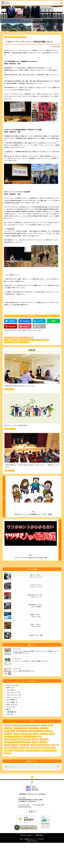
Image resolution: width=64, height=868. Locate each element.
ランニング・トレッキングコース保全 (40, 340)
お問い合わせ (39, 860)
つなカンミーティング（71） (14, 723)
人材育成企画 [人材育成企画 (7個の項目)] (35, 765)
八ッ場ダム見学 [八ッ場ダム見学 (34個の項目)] (43, 767)
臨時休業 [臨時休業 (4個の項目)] (7, 773)
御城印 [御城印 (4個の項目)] (53, 770)
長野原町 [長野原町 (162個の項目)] (53, 773)
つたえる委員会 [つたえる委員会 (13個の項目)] (8, 754)
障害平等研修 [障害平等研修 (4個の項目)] (8, 779)
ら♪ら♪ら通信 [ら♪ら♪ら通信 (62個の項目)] (8, 759)
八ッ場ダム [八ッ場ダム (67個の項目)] (35, 767)
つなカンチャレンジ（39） (13, 718)
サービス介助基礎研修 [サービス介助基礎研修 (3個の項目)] (26, 759)
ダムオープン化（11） (12, 730)
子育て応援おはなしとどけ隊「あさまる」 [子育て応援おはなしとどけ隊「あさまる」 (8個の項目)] (40, 770)
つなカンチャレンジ (9, 37)
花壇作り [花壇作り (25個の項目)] (22, 773)
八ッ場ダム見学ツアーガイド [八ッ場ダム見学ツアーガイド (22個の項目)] (11, 770)
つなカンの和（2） (11, 715)
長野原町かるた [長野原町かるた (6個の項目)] (8, 776)
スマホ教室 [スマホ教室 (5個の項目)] (36, 759)
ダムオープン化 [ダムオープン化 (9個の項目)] (44, 759)
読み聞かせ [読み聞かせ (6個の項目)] (47, 773)
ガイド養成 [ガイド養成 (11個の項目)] (16, 759)
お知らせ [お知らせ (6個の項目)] (51, 751)
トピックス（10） (11, 732)
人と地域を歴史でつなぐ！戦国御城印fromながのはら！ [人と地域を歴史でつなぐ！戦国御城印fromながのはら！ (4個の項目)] (17, 765)
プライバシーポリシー (27, 860)
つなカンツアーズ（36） (13, 710)
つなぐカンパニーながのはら (11, 342)
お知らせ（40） (10, 713)
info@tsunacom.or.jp (25, 832)
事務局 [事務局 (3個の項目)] (39, 762)
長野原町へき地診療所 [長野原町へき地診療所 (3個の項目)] (19, 776)
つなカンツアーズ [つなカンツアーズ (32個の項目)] (44, 754)
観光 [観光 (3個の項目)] (27, 773)
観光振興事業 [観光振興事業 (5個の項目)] (34, 773)
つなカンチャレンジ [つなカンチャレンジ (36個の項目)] (34, 754)
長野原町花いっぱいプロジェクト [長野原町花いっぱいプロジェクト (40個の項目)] (49, 776)
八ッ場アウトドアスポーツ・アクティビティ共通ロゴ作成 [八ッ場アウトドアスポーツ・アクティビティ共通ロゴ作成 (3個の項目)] (17, 767)
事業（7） (9, 735)
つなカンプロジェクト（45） (14, 720)
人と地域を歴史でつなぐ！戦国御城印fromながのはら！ (17, 340)
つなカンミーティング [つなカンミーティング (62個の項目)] (22, 756)
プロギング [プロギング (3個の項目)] (52, 759)
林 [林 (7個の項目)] (58, 770)
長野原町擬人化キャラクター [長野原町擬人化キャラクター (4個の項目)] (33, 776)
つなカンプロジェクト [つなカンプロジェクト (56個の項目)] (10, 756)
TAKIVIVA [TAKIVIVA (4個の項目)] (7, 751)
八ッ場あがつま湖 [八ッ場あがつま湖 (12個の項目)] (44, 765)
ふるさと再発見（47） (12, 725)
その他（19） (10, 740)
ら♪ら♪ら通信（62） (12, 727)
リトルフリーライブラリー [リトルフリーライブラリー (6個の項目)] (30, 762)
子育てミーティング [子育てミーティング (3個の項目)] (24, 770)
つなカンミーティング (20, 37)
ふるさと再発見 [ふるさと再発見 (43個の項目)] (49, 756)
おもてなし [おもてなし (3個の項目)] (44, 751)
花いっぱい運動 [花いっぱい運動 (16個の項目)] (14, 773)
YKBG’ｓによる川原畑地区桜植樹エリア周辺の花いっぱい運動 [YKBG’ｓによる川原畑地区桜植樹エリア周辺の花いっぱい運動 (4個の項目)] (25, 751)
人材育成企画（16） (12, 737)
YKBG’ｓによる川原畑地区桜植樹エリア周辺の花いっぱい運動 (19, 338)
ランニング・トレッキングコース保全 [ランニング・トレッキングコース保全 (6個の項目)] (13, 762)
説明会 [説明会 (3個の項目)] (40, 773)
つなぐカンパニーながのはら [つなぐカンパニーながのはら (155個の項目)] (20, 754)
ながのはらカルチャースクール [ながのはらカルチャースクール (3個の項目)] (36, 756)
